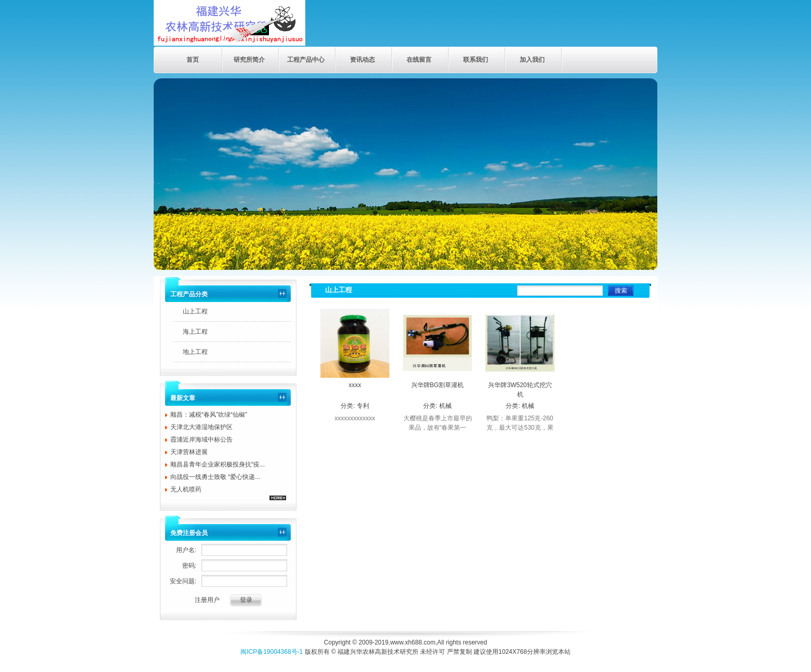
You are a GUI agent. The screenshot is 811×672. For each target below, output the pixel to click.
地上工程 (195, 352)
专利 (363, 406)
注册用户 (207, 600)
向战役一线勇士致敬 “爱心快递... (215, 477)
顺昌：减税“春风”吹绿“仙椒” (209, 415)
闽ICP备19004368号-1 (272, 652)
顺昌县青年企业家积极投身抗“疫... (218, 464)
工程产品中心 (306, 60)
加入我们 (532, 60)
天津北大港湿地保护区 (201, 427)
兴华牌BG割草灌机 (437, 385)
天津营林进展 (189, 452)
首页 (193, 60)
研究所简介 (249, 60)
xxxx (355, 385)
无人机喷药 (186, 489)
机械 (445, 406)
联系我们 (476, 60)
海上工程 (195, 332)
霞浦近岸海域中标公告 (201, 440)
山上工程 (195, 311)
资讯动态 (362, 60)
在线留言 (419, 60)
